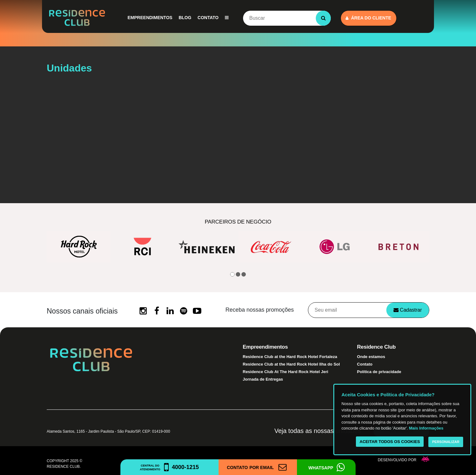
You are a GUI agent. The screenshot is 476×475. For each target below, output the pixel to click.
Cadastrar (408, 310)
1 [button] (232, 274)
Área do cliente (368, 18)
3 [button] (244, 274)
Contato (208, 18)
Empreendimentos (150, 18)
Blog (185, 18)
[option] (79, 247)
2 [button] (238, 274)
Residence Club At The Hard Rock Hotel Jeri (286, 372)
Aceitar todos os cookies (390, 442)
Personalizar (446, 442)
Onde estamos (371, 357)
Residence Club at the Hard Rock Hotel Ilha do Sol (291, 364)
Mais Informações (426, 428)
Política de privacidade (379, 372)
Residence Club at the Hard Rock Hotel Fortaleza (290, 357)
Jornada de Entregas (263, 379)
